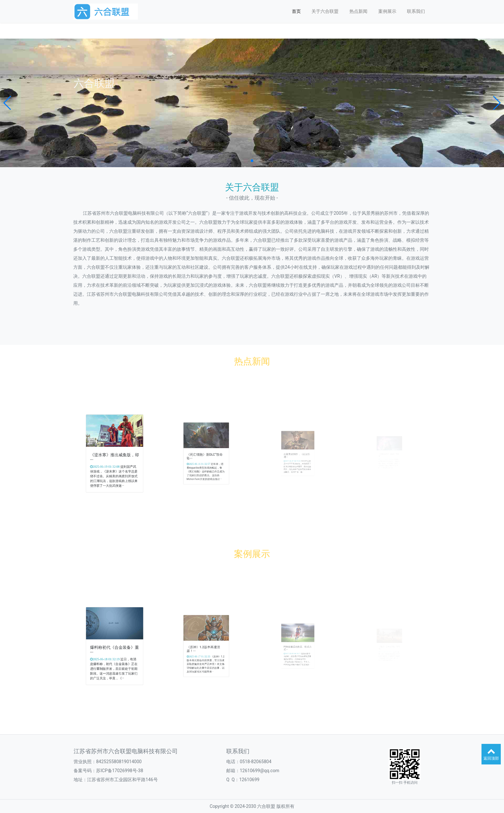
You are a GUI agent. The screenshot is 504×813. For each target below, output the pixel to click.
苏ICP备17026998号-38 (120, 771)
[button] (8, 103)
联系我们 (416, 11)
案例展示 (387, 11)
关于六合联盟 (325, 11)
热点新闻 (358, 11)
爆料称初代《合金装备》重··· (115, 648)
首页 (296, 11)
